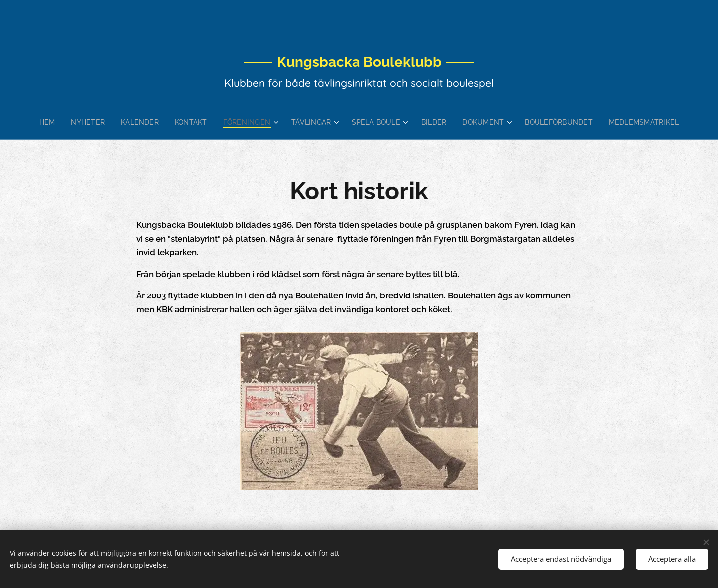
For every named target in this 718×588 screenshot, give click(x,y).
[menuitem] (62, 122)
